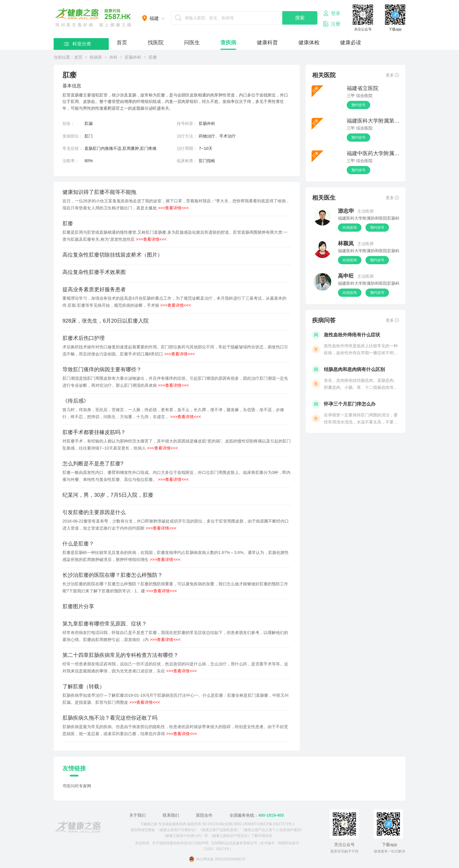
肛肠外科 (133, 57)
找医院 (156, 43)
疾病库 (96, 57)
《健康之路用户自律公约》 (183, 836)
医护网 (93, 18)
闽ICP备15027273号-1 (277, 824)
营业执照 (142, 843)
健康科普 (267, 43)
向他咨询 (350, 228)
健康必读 (351, 43)
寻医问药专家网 (77, 786)
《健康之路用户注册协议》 (177, 830)
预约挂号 (358, 105)
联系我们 (171, 815)
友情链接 (74, 768)
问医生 (192, 43)
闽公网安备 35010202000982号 (217, 859)
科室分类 (78, 44)
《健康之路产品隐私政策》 (220, 830)
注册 (332, 24)
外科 (113, 57)
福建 (154, 18)
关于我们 (137, 815)
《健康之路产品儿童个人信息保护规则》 (272, 830)
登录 (332, 13)
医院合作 (204, 815)
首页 (122, 43)
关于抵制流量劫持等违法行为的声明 (180, 843)
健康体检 (309, 43)
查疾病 (228, 43)
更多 (392, 75)
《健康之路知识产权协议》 (230, 836)
